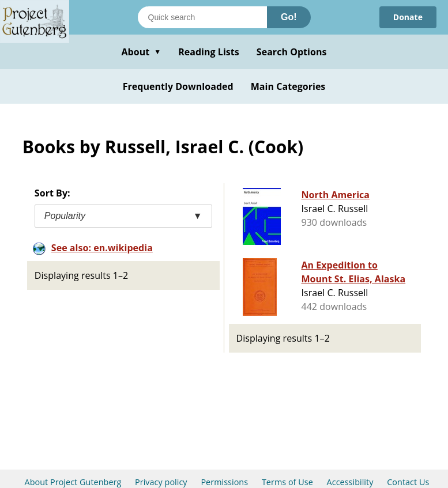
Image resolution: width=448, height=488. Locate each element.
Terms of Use (287, 482)
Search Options (292, 52)
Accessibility (350, 482)
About (141, 52)
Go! (289, 17)
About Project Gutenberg (73, 482)
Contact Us (408, 482)
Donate (408, 17)
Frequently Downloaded (178, 86)
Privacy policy (161, 482)
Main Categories (288, 86)
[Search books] (202, 17)
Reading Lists (209, 52)
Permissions (224, 482)
